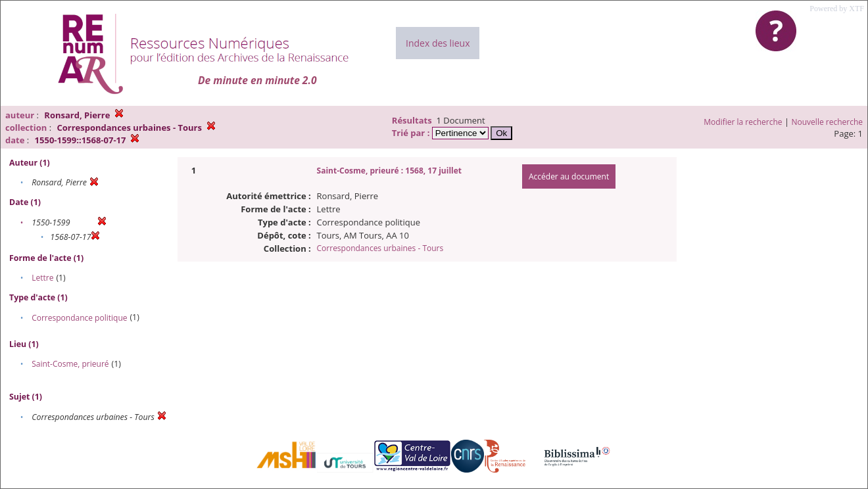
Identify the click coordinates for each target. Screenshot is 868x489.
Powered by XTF (837, 9)
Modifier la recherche (743, 122)
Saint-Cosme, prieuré (70, 364)
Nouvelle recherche (828, 122)
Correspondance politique (79, 318)
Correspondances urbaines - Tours (380, 248)
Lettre (42, 278)
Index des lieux (438, 43)
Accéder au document (569, 176)
